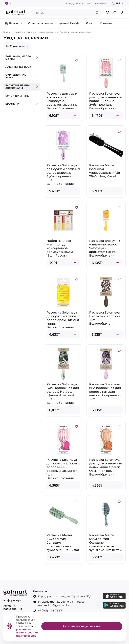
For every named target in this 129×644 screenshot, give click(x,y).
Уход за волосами (47, 32)
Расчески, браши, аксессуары (75, 32)
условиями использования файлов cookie (27, 633)
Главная (7, 32)
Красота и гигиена (25, 32)
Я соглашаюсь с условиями (82, 626)
